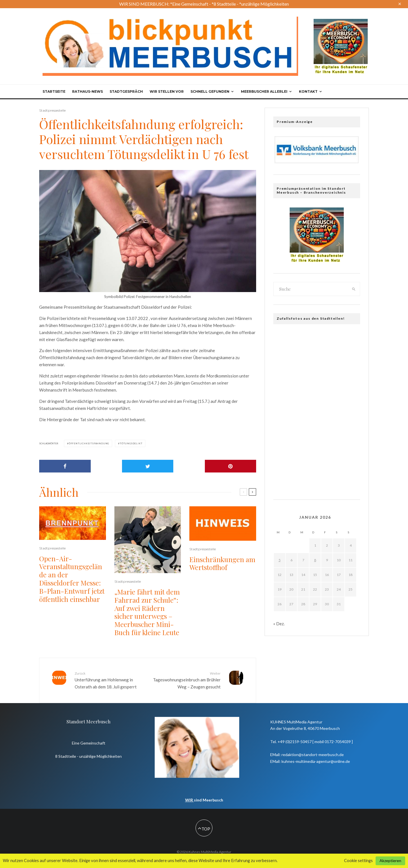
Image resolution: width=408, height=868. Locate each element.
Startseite (54, 91)
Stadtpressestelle (52, 110)
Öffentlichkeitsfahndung (89, 443)
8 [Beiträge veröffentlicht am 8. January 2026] (315, 560)
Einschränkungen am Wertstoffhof (222, 564)
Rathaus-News (87, 91)
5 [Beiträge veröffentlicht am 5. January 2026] (280, 560)
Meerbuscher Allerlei (264, 91)
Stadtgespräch (126, 91)
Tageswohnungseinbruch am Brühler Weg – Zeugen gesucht (186, 680)
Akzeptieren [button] (390, 861)
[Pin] (231, 466)
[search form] (311, 289)
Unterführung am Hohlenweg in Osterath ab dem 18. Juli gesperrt (109, 680)
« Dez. (279, 624)
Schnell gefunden (210, 91)
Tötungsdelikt (131, 443)
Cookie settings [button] (358, 861)
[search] (354, 289)
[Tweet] (148, 466)
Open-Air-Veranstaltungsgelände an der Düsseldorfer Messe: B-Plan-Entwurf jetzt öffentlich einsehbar (72, 579)
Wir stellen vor (167, 91)
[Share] (65, 466)
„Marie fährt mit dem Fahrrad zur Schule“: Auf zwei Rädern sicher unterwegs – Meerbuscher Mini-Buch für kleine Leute (147, 612)
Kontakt (308, 91)
